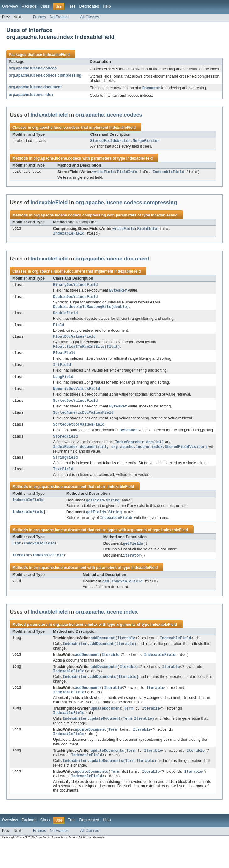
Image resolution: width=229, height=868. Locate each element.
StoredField (65, 450)
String (113, 516)
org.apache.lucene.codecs (33, 68)
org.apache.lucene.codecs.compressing (45, 75)
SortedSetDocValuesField (79, 437)
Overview (10, 6)
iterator (132, 572)
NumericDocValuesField (76, 398)
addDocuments (104, 685)
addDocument (103, 656)
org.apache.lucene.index (31, 95)
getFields (96, 528)
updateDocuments (107, 774)
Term (128, 729)
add (106, 598)
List (17, 560)
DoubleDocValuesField (75, 300)
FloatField (64, 360)
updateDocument (106, 729)
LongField (63, 385)
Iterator (21, 572)
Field (59, 330)
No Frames (59, 17)
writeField (104, 173)
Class (45, 6)
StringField (65, 472)
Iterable (126, 656)
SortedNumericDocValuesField (83, 424)
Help (107, 6)
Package (29, 6)
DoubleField (65, 317)
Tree (72, 6)
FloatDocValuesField (74, 342)
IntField (62, 373)
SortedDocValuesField (75, 411)
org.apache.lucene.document (35, 87)
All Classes (90, 17)
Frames (39, 17)
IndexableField (56, 55)
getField (95, 516)
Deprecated (89, 6)
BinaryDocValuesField (75, 287)
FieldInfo (127, 173)
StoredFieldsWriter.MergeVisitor (125, 142)
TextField (63, 484)
